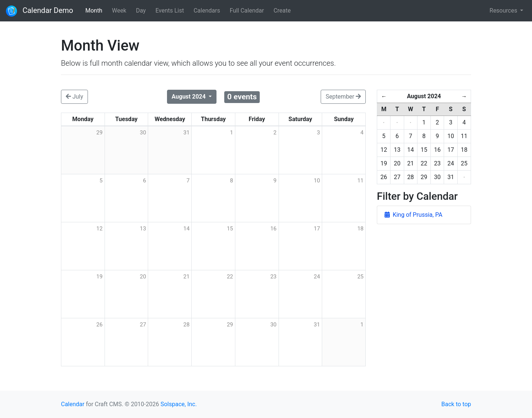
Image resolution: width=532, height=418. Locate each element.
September (343, 97)
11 (360, 181)
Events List (170, 11)
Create (282, 11)
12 (100, 229)
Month (94, 11)
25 (360, 277)
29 (230, 325)
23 (274, 277)
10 (317, 181)
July (74, 97)
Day (141, 11)
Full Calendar (247, 11)
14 (186, 229)
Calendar (73, 404)
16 (274, 229)
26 (100, 325)
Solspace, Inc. (178, 404)
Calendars (207, 11)
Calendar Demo (40, 11)
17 (317, 229)
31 (317, 325)
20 (143, 277)
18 (360, 229)
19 (100, 277)
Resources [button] (504, 11)
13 (143, 229)
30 (274, 325)
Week (119, 11)
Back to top (456, 404)
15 (230, 229)
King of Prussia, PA (413, 215)
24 (317, 277)
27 (143, 325)
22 (230, 277)
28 (186, 325)
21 (186, 277)
